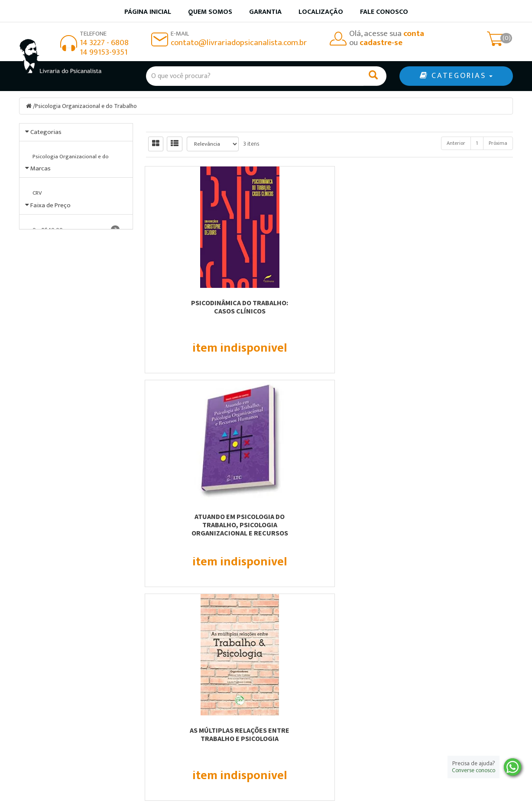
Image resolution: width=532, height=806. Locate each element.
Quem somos (210, 12)
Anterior (456, 143)
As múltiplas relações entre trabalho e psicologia (456, 307)
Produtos (290, 679)
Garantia (265, 12)
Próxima (498, 143)
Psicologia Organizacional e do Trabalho (86, 106)
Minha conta (295, 702)
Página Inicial (170, 679)
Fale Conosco (384, 12)
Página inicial (148, 12)
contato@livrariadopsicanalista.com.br (239, 43)
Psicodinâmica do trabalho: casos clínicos (203, 307)
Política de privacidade (311, 713)
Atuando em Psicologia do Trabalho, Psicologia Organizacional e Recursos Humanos (329, 315)
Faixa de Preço (50, 277)
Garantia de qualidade (310, 690)
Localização (321, 12)
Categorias (46, 132)
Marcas (41, 190)
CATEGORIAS (456, 76)
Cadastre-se (435, 535)
